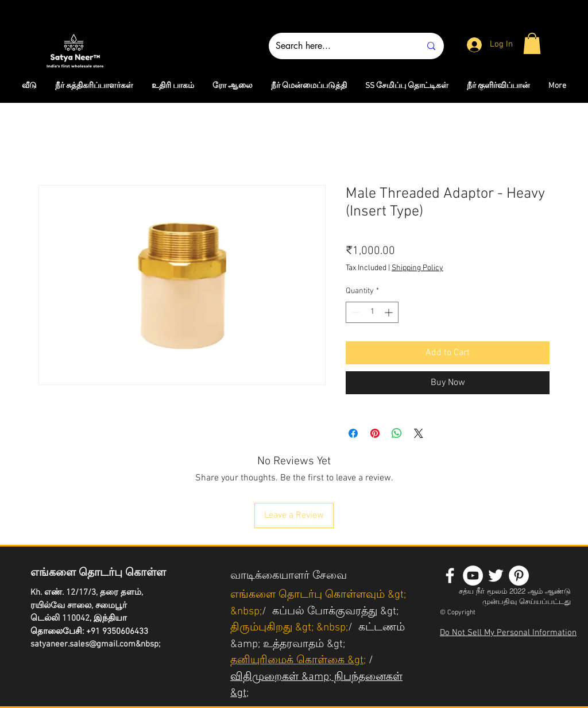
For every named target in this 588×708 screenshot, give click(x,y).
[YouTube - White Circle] (473, 576)
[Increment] (390, 312)
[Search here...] (339, 46)
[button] (532, 43)
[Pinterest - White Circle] (519, 576)
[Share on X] (419, 433)
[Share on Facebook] (353, 433)
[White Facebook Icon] (450, 576)
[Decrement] (355, 312)
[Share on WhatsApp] (397, 433)
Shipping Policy (417, 268)
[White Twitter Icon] (496, 576)
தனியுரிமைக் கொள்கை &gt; (298, 661)
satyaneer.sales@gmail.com (83, 644)
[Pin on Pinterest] (375, 433)
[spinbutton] (372, 312)
